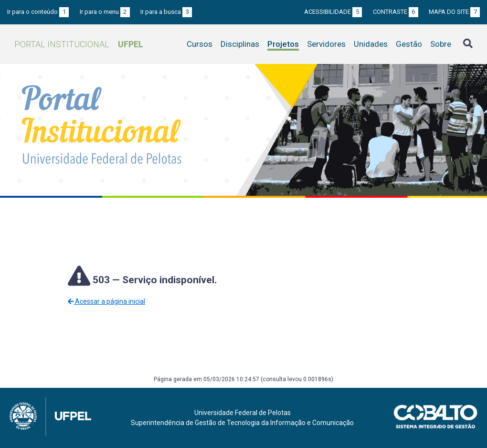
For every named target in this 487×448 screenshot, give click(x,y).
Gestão (409, 44)
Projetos (283, 44)
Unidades (371, 44)
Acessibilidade (333, 12)
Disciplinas (240, 44)
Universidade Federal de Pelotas (243, 413)
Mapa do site (454, 12)
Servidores (326, 44)
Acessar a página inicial (106, 301)
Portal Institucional (79, 44)
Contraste (396, 12)
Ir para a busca (166, 12)
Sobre (441, 44)
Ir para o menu (105, 12)
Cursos (200, 44)
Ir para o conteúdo (38, 12)
